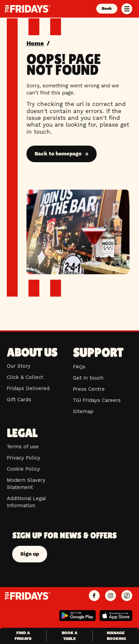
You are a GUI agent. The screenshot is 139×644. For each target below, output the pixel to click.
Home (35, 43)
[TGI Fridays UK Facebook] (94, 596)
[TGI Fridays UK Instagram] (111, 596)
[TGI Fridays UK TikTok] (127, 596)
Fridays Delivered (28, 388)
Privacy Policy (24, 458)
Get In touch (88, 378)
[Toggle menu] (127, 9)
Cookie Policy (23, 469)
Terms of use (23, 447)
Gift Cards (19, 400)
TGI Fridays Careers (97, 400)
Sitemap (83, 411)
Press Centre (89, 389)
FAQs (79, 367)
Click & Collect (25, 377)
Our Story (19, 366)
